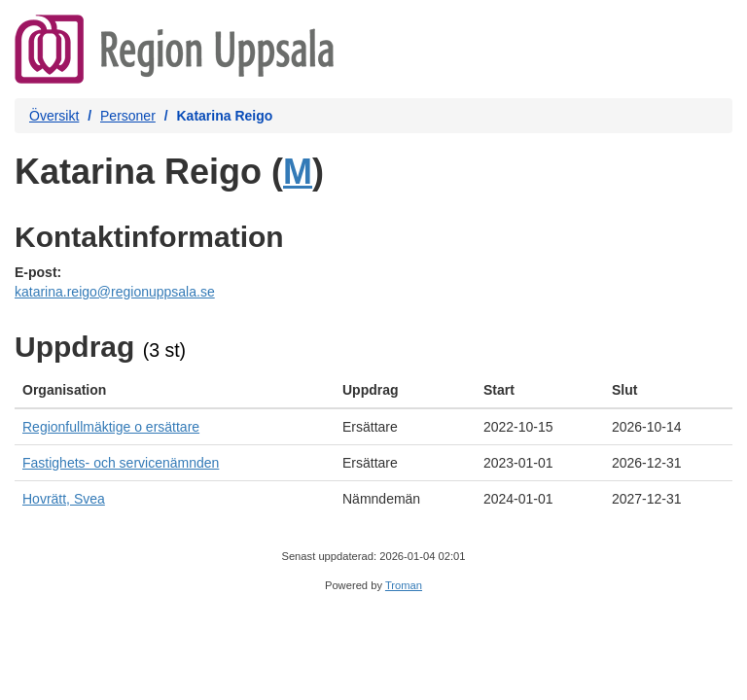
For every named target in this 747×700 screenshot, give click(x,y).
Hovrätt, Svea (64, 499)
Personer (128, 116)
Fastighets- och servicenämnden (121, 463)
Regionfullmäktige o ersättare (111, 427)
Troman (404, 585)
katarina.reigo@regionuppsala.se (115, 292)
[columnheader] (175, 390)
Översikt (54, 116)
